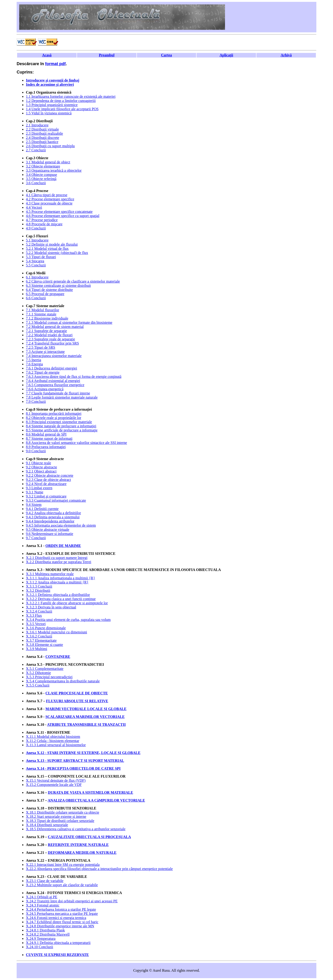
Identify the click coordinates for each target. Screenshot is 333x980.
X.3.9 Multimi (37, 649)
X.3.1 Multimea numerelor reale (50, 574)
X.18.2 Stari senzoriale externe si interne (56, 817)
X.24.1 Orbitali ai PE (42, 897)
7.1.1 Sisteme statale (41, 314)
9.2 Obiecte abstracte (42, 467)
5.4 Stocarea (35, 261)
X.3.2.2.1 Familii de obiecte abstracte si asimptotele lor (67, 603)
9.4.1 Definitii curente (42, 509)
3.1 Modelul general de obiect (48, 162)
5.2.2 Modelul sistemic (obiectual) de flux (57, 253)
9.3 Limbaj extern (39, 488)
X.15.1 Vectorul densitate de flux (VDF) (56, 780)
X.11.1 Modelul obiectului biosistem (53, 737)
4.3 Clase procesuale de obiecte (49, 203)
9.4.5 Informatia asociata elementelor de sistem (61, 525)
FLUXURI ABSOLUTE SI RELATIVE (77, 701)
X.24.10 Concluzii (40, 947)
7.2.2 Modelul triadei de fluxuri (49, 335)
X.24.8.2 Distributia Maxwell (48, 934)
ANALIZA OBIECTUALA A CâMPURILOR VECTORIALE (96, 800)
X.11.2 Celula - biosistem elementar (52, 741)
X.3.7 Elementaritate (41, 640)
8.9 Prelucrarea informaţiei (46, 447)
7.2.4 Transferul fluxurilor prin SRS (52, 343)
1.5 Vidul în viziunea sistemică (49, 113)
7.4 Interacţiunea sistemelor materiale (54, 356)
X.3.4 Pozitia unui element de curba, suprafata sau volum (68, 620)
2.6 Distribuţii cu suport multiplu (50, 146)
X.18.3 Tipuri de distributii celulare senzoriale (60, 821)
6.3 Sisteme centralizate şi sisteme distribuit (58, 285)
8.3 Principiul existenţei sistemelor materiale (59, 422)
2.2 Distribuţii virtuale (42, 129)
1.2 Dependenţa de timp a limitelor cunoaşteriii (61, 101)
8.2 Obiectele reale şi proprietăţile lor (54, 418)
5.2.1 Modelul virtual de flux (47, 249)
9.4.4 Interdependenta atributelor (50, 521)
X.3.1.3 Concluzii (39, 586)
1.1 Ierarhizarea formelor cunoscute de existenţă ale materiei (71, 96)
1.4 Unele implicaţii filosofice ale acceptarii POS (62, 109)
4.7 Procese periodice (42, 220)
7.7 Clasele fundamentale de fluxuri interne (58, 393)
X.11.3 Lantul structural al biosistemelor (56, 745)
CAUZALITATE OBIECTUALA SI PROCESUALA (89, 837)
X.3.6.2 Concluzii (39, 636)
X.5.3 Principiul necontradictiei (49, 677)
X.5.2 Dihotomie (38, 673)
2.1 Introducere (37, 125)
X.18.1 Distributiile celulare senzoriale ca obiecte (63, 812)
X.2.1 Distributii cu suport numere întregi (57, 558)
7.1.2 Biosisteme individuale (47, 318)
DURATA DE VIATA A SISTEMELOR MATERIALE (91, 792)
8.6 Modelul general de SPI (46, 434)
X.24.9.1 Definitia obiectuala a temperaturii (58, 943)
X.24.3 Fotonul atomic (43, 905)
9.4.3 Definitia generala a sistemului (53, 517)
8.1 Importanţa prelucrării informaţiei (54, 414)
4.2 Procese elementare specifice (50, 199)
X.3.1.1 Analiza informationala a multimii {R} (60, 578)
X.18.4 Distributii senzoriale (47, 825)
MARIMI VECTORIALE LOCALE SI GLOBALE (86, 709)
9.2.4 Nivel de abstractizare (46, 484)
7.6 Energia (34, 364)
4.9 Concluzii (36, 228)
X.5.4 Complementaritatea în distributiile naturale (63, 681)
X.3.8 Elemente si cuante (44, 645)
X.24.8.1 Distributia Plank (45, 930)
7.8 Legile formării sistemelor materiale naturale (62, 397)
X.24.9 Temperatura (41, 939)
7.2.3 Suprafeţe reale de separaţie (50, 339)
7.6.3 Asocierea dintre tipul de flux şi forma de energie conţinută (74, 377)
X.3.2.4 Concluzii (39, 611)
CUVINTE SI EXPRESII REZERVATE (57, 955)
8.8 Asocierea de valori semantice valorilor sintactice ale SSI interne (76, 443)
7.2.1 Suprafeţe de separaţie (46, 331)
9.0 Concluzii (36, 451)
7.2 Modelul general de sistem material (55, 327)
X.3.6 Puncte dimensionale (46, 628)
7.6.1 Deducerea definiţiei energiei (51, 368)
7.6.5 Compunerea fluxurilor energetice (55, 385)
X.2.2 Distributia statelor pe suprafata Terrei (59, 562)
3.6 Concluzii (36, 183)
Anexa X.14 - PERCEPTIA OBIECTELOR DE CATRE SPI (73, 768)
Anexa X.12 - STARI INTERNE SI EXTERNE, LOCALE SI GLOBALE (83, 753)
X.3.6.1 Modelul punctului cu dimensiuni (56, 632)
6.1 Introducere (37, 277)
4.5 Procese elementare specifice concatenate (59, 212)
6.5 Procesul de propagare (45, 294)
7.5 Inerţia (34, 360)
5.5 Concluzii (36, 265)
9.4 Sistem (34, 505)
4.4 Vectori (34, 207)
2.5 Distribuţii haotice (42, 142)
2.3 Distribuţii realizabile (44, 133)
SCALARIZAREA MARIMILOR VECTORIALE (85, 717)
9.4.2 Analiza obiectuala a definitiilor (53, 513)
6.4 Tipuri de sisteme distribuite (49, 290)
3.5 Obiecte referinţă (41, 179)
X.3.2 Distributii (38, 591)
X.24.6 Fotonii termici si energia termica (56, 918)
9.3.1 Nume (35, 492)
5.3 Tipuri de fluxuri (41, 257)
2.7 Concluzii (36, 150)
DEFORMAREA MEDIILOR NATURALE (82, 853)
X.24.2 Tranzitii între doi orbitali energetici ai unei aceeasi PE (72, 901)
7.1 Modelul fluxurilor (43, 310)
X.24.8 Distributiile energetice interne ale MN (60, 926)
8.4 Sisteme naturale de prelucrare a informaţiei (61, 426)
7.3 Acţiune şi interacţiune (45, 352)
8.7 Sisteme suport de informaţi (49, 438)
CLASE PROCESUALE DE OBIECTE (77, 693)
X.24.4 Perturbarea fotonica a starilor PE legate (61, 909)
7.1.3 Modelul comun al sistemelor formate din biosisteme (69, 322)
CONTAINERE (58, 657)
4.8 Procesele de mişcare (44, 224)
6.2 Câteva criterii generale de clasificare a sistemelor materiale (73, 281)
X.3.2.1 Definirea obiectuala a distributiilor (58, 595)
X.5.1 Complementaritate (45, 669)
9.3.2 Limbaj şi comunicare (46, 496)
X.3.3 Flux (34, 615)
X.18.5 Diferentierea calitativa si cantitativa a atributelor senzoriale (76, 829)
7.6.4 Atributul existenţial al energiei (53, 381)
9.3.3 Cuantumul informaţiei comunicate (56, 500)
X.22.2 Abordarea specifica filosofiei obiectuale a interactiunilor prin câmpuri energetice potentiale (99, 869)
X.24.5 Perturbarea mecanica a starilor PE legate (62, 914)
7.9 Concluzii (36, 401)
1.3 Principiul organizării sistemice (52, 105)
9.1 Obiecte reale (39, 463)
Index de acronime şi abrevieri (50, 84)
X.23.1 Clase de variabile (45, 881)
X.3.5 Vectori (36, 624)
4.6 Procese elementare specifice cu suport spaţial (63, 216)
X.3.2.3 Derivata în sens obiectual (51, 607)
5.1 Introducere (37, 240)
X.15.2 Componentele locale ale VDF (54, 785)
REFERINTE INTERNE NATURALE (78, 845)
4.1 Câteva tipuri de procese (47, 195)
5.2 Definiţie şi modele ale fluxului (52, 244)
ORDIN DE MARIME (63, 546)
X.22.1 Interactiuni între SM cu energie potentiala (63, 865)
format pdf (55, 64)
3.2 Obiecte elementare (43, 166)
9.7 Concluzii (36, 538)
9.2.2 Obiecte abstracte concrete (50, 475)
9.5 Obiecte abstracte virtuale (48, 530)
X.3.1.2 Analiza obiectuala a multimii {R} (57, 582)
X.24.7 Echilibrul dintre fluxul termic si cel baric (62, 922)
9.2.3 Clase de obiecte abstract (48, 480)
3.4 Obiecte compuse (42, 175)
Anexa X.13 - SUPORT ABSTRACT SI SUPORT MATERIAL (75, 761)
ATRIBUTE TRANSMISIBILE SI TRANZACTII (86, 725)
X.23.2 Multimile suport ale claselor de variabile (62, 885)
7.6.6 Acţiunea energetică (45, 389)
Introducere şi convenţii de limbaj (53, 80)
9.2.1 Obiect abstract (41, 471)
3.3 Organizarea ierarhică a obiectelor (54, 170)
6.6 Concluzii (36, 298)
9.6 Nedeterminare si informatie (49, 534)
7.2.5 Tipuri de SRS (41, 347)
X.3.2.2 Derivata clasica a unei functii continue (61, 599)
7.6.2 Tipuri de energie (43, 372)
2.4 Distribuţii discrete (43, 138)
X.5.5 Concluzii (38, 685)
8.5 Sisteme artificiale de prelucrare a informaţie (62, 430)
